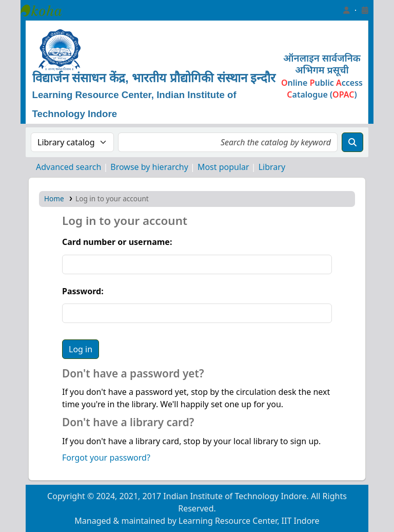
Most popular (223, 167)
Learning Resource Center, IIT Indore (46, 10)
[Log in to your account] (346, 10)
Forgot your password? (106, 458)
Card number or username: (117, 242)
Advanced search (68, 167)
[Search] (352, 142)
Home (54, 198)
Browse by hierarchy (149, 167)
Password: (83, 291)
